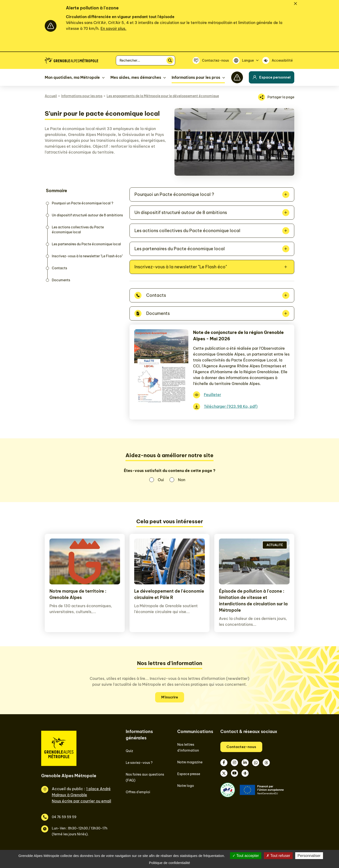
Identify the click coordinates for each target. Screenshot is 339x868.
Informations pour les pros (82, 96)
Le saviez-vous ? (139, 763)
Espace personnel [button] (272, 77)
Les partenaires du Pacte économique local (86, 244)
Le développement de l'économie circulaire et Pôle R (169, 594)
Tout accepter (246, 856)
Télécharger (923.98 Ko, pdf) (231, 406)
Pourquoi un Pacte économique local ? (83, 203)
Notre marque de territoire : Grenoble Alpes (78, 594)
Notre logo (186, 786)
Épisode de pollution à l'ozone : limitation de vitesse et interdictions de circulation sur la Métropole (253, 601)
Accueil (51, 96)
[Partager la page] (276, 97)
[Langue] (246, 60)
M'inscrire (170, 697)
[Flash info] (237, 77)
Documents (61, 280)
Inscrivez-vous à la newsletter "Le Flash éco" (87, 256)
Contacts (59, 268)
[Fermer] (295, 4)
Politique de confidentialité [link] (169, 863)
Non (182, 480)
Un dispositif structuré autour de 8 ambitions (87, 215)
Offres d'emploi (138, 792)
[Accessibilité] (278, 60)
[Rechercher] (170, 60)
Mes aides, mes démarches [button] (136, 77)
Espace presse (189, 774)
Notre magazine (190, 762)
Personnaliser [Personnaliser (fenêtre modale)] (309, 856)
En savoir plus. (113, 28)
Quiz (129, 751)
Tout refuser (278, 856)
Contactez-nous (241, 747)
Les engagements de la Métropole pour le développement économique (163, 96)
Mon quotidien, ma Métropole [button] (72, 77)
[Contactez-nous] (211, 60)
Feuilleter (212, 395)
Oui (161, 480)
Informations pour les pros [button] (196, 77)
